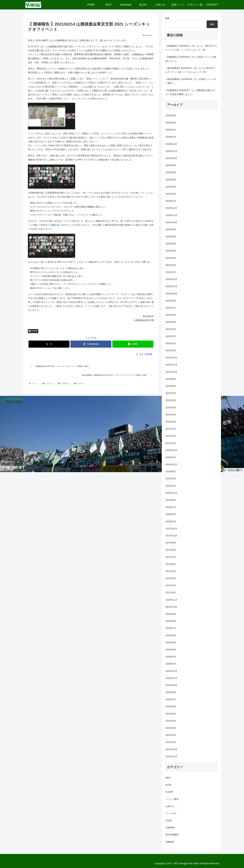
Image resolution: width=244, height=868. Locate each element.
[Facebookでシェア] (91, 344)
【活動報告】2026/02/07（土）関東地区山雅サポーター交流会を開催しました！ (191, 92)
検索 (167, 18)
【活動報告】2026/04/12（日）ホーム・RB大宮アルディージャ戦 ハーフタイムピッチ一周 (191, 48)
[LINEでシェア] (133, 344)
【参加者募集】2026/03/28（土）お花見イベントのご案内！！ (191, 81)
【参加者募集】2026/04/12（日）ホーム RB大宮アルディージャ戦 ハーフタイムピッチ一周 (191, 70)
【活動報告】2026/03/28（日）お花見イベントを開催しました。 (191, 59)
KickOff (33, 331)
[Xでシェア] (49, 344)
